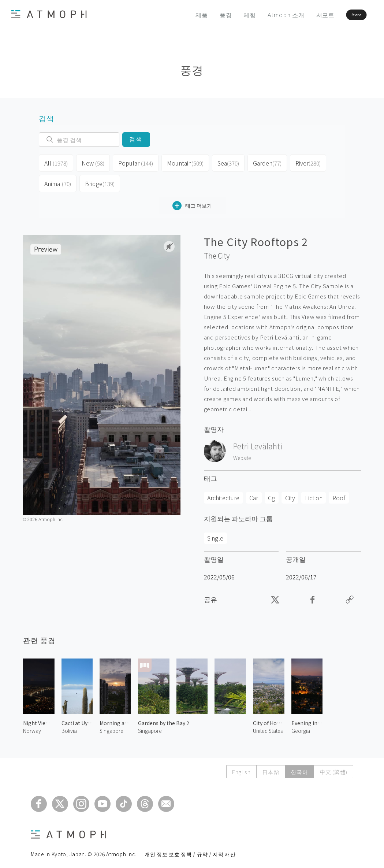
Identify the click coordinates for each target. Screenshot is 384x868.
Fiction (314, 492)
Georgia (301, 725)
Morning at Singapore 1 (115, 717)
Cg (271, 492)
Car (254, 492)
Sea (223, 162)
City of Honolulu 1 (269, 717)
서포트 (303, 15)
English (239, 766)
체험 (228, 15)
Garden (263, 162)
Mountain (181, 162)
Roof (339, 492)
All (55, 162)
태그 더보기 (192, 200)
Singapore (111, 725)
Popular (133, 162)
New (92, 162)
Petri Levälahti (258, 440)
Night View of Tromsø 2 (39, 717)
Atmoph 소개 (264, 15)
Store (343, 15)
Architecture (223, 492)
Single (215, 532)
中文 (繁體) (333, 766)
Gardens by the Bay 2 (164, 717)
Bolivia (69, 725)
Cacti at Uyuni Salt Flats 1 (77, 717)
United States (268, 725)
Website (242, 452)
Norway (32, 725)
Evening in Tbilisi (307, 717)
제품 (180, 15)
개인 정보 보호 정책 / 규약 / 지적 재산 (190, 848)
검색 (136, 139)
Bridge (99, 179)
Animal (58, 179)
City (290, 492)
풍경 (204, 15)
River (303, 162)
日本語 (269, 766)
